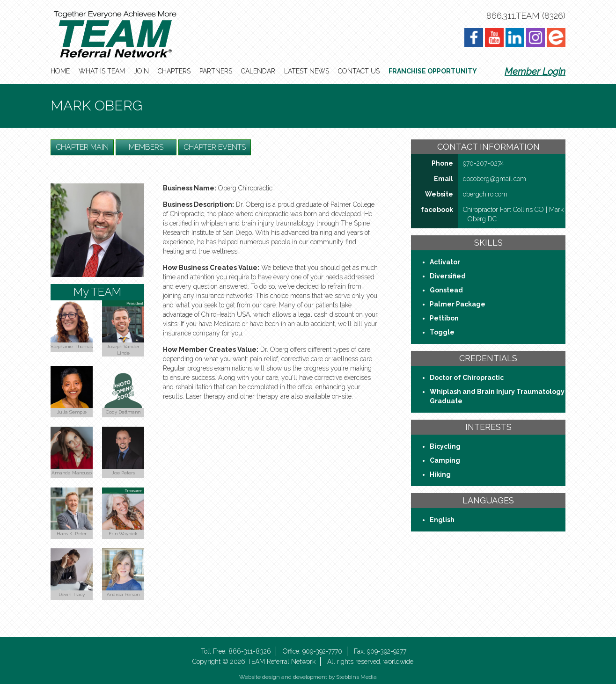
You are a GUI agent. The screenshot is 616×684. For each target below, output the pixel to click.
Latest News (307, 71)
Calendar (258, 71)
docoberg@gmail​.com (495, 179)
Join (141, 71)
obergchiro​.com (485, 194)
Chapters (174, 71)
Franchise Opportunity (433, 71)
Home (60, 71)
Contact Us (359, 71)
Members (146, 147)
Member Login (535, 72)
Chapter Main (82, 147)
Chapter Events (215, 147)
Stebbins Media (356, 677)
